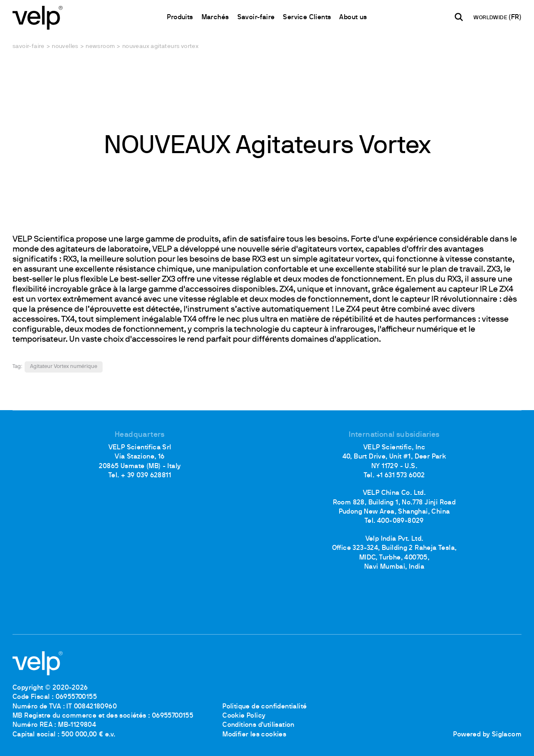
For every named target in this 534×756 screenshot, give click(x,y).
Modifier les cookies (254, 735)
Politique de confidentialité (264, 707)
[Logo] (38, 17)
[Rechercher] (459, 17)
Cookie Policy (244, 716)
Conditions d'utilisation (258, 725)
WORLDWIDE (491, 18)
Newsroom (100, 47)
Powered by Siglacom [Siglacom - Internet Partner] (487, 735)
